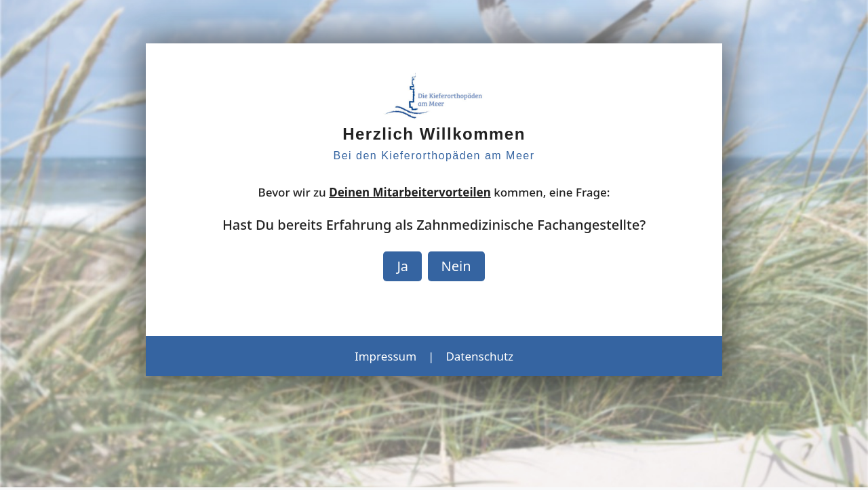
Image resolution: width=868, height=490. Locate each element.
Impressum (386, 356)
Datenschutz (479, 356)
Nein (456, 266)
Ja (402, 266)
